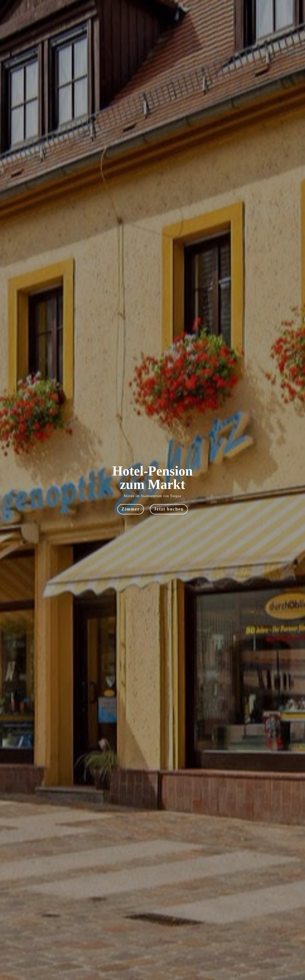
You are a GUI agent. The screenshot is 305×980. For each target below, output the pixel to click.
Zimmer (130, 509)
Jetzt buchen (169, 509)
